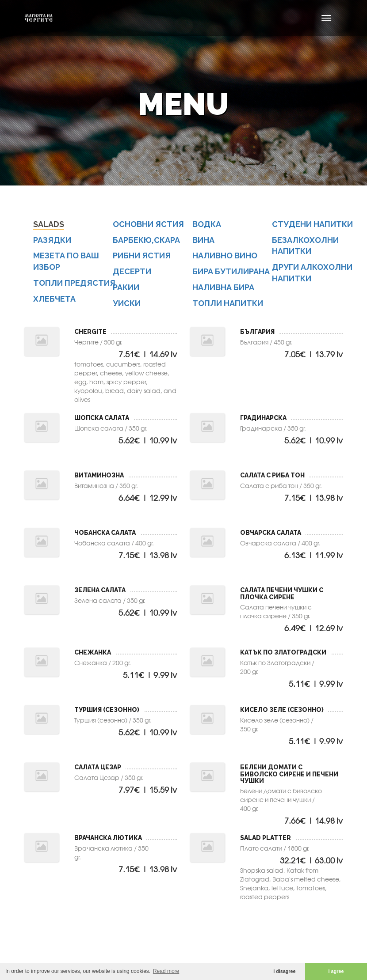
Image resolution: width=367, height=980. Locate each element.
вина (203, 240)
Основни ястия (148, 224)
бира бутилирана (231, 271)
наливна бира (223, 287)
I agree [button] (336, 971)
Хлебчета (54, 299)
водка (207, 224)
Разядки (52, 240)
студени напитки (312, 224)
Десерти (132, 271)
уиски (127, 303)
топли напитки (228, 303)
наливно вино (225, 255)
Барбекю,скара (146, 240)
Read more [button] (166, 971)
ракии (126, 287)
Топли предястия (74, 283)
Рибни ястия (142, 255)
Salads (49, 224)
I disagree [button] (284, 971)
